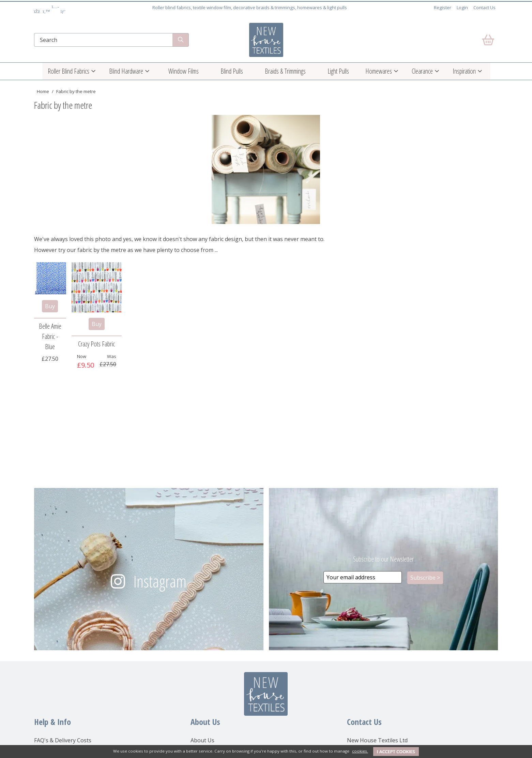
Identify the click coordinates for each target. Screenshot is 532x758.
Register (443, 8)
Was (112, 356)
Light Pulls (338, 71)
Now (82, 356)
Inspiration (464, 71)
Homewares (379, 71)
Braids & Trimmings (285, 71)
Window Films (184, 71)
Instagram (160, 581)
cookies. (360, 751)
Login (462, 8)
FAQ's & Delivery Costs (63, 740)
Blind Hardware (126, 71)
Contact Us (484, 8)
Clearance (422, 71)
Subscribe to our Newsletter (383, 559)
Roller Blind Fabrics (69, 71)
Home (43, 91)
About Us (202, 740)
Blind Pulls (232, 71)
